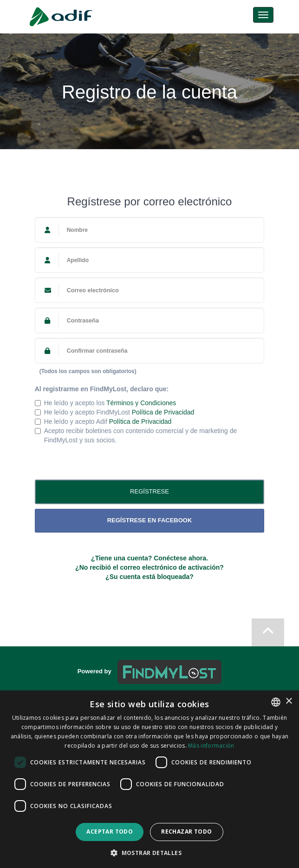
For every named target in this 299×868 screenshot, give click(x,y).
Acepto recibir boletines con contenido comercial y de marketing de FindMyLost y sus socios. (136, 435)
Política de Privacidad (163, 412)
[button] (149, 852)
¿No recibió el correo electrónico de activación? (149, 567)
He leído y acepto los (106, 403)
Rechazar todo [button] (186, 832)
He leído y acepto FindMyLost (115, 412)
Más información (211, 746)
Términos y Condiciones (141, 403)
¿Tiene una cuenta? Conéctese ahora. (149, 558)
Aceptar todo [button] (110, 832)
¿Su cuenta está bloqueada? (149, 577)
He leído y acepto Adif (103, 421)
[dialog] (149, 779)
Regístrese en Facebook (150, 520)
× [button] (289, 701)
